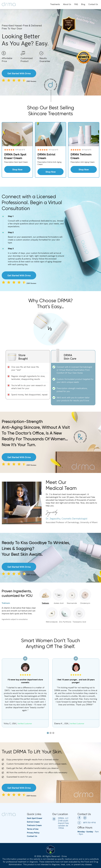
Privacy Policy (33, 832)
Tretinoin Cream (34, 825)
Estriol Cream (33, 822)
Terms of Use (33, 829)
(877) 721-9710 (87, 823)
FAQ (76, 4)
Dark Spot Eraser (35, 818)
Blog (83, 4)
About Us (67, 4)
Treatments (55, 4)
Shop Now (17, 169)
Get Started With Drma (19, 73)
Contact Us (93, 4)
